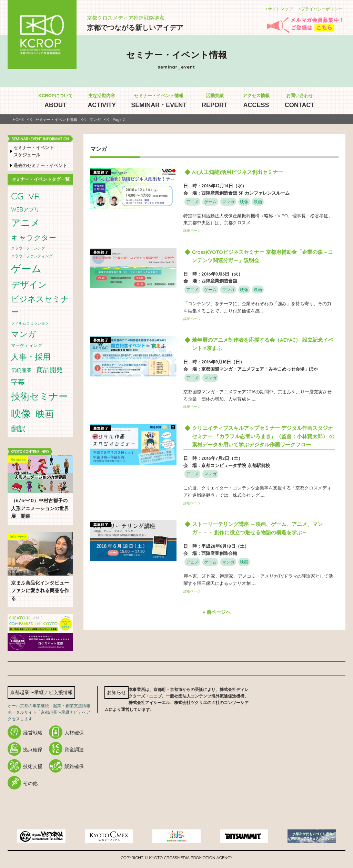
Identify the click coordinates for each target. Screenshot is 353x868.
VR (34, 196)
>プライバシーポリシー (321, 9)
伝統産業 (21, 370)
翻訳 (18, 428)
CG (17, 196)
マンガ (23, 334)
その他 (30, 783)
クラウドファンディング (32, 256)
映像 (21, 413)
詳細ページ (192, 231)
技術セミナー (39, 396)
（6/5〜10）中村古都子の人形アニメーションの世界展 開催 (40, 508)
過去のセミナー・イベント (40, 165)
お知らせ (117, 692)
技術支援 (33, 766)
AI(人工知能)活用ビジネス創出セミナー (238, 172)
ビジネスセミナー (40, 305)
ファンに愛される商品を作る (40, 591)
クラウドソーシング (28, 248)
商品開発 (50, 370)
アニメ (26, 223)
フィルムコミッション (30, 323)
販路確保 (74, 766)
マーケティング (27, 345)
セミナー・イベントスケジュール (34, 151)
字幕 (18, 382)
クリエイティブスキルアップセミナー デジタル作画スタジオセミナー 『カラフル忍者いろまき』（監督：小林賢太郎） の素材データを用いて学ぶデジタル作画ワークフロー (263, 436)
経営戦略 (33, 733)
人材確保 (74, 733)
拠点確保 (33, 750)
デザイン (29, 284)
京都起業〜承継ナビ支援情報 (41, 692)
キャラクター (34, 237)
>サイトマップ (279, 9)
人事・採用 (31, 357)
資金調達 (74, 750)
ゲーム (26, 268)
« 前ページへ (217, 612)
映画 (45, 414)
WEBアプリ (25, 209)
